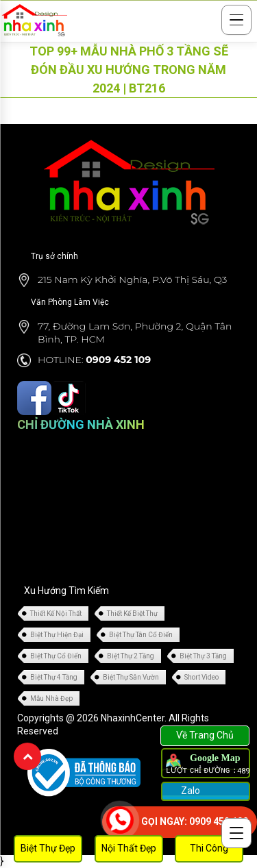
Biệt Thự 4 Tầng (54, 677)
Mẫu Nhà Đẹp (51, 698)
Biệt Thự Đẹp (48, 848)
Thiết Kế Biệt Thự (132, 613)
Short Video (201, 677)
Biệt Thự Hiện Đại (57, 635)
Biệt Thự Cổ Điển (56, 656)
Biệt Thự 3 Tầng (203, 656)
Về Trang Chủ (205, 735)
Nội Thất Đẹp (129, 848)
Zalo (189, 791)
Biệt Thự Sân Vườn (131, 677)
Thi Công (209, 848)
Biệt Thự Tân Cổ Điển (141, 635)
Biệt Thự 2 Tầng (131, 656)
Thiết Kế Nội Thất (56, 613)
